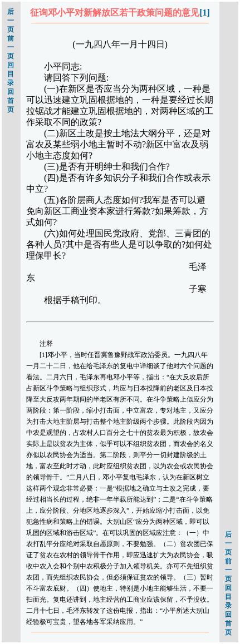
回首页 (11, 101)
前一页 (11, 47)
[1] (205, 13)
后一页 (11, 21)
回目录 (11, 74)
